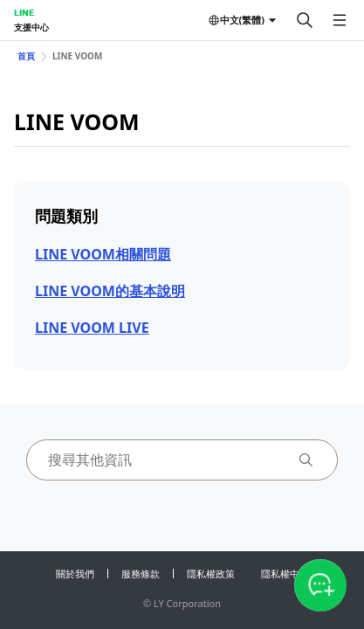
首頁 (26, 56)
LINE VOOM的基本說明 (110, 291)
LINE (24, 12)
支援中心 (31, 27)
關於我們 (75, 574)
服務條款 (141, 574)
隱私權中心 (285, 574)
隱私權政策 (211, 574)
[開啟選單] (340, 20)
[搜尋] (305, 20)
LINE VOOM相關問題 (103, 254)
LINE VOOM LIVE (92, 328)
